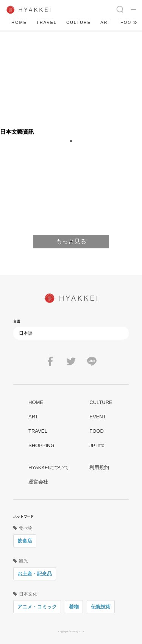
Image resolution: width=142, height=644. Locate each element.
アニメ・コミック (37, 607)
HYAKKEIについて (49, 467)
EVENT (98, 417)
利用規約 (99, 467)
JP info (97, 445)
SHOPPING (41, 445)
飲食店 (25, 541)
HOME (19, 22)
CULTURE (79, 22)
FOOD (128, 22)
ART (106, 22)
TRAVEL (47, 22)
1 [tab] (71, 242)
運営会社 (38, 482)
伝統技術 (101, 607)
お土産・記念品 (35, 574)
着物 (74, 607)
